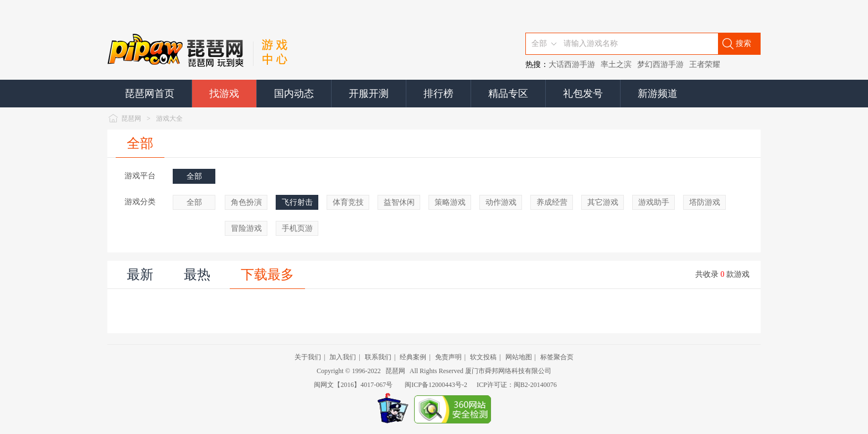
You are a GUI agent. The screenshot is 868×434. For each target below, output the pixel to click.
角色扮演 (246, 202)
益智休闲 (399, 202)
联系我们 (378, 357)
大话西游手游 (572, 64)
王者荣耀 (705, 64)
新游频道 (658, 94)
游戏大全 (169, 118)
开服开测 (369, 94)
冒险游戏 (246, 228)
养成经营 (552, 202)
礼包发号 (583, 94)
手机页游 (297, 228)
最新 (140, 275)
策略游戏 (450, 202)
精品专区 (508, 94)
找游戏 (224, 94)
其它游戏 (603, 202)
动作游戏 (501, 202)
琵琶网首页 (149, 94)
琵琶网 (131, 118)
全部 (140, 143)
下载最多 (267, 275)
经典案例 (413, 357)
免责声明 (448, 357)
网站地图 (519, 357)
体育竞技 (348, 202)
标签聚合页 (557, 357)
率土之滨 (616, 64)
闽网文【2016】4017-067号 (353, 385)
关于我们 (308, 357)
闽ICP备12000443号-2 (436, 385)
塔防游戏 (705, 202)
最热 (197, 275)
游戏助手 (654, 202)
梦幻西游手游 (660, 64)
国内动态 (294, 94)
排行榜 (438, 94)
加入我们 (343, 357)
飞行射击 (297, 202)
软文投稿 (483, 357)
